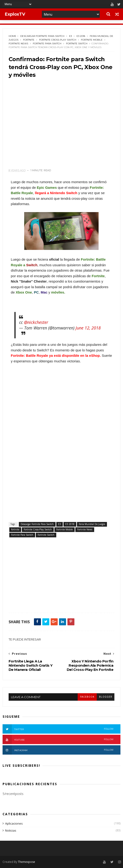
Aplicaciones (14, 823)
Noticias (11, 830)
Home (12, 36)
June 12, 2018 (88, 328)
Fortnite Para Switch (47, 44)
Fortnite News (18, 44)
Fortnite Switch (77, 44)
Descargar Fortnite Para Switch (42, 36)
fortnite (29, 40)
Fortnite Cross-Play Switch (58, 40)
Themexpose (27, 862)
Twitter (58, 729)
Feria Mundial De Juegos (92, 524)
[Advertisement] (62, 125)
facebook (87, 697)
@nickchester (36, 322)
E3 (70, 36)
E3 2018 (81, 36)
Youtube (58, 739)
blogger (106, 697)
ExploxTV (15, 14)
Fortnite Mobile (92, 40)
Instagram (58, 750)
